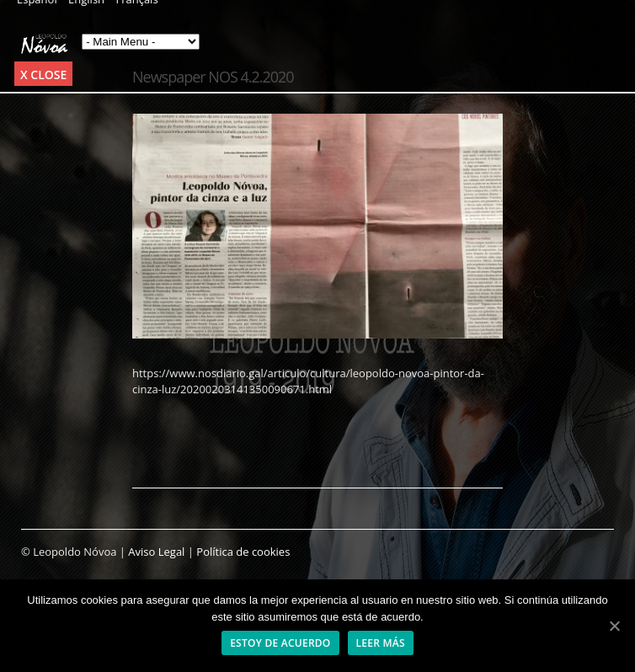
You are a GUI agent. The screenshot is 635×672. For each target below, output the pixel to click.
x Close (43, 75)
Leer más (381, 643)
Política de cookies (243, 552)
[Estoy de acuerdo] (614, 626)
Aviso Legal (156, 552)
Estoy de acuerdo (280, 643)
